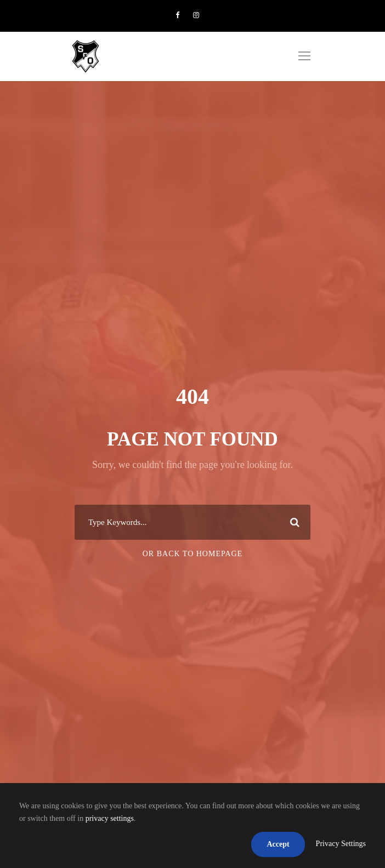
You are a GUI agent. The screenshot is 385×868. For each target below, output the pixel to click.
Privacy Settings (341, 844)
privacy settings (110, 818)
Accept (278, 844)
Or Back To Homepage (193, 554)
